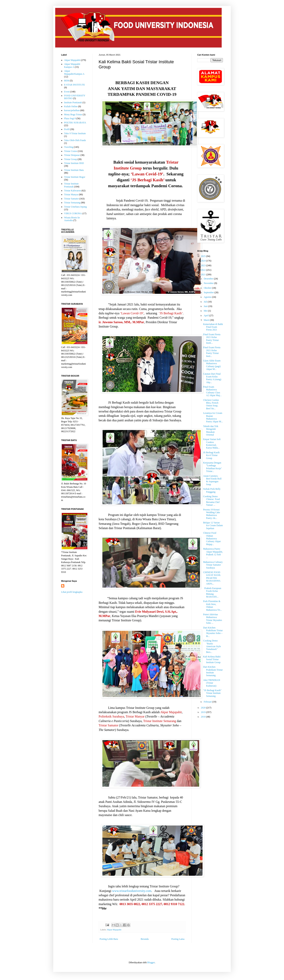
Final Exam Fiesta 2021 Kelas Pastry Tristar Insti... (212, 352)
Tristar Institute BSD (74, 163)
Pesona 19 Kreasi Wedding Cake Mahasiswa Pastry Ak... (212, 514)
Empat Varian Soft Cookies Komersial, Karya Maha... (212, 443)
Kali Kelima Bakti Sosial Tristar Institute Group (212, 659)
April (206, 315)
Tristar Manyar (71, 195)
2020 (204, 708)
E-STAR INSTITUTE (74, 85)
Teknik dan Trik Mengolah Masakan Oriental (211, 430)
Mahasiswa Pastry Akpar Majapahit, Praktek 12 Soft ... (213, 553)
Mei (206, 311)
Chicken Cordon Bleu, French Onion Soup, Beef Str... (211, 404)
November (209, 283)
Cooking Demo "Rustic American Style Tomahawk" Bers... (212, 646)
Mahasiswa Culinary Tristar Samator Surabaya (213, 565)
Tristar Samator (71, 199)
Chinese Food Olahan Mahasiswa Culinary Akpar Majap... (212, 539)
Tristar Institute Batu (74, 170)
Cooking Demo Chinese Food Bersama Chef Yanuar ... (212, 501)
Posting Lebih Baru (109, 939)
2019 (204, 712)
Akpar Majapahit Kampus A (72, 65)
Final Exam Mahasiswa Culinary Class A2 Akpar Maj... (212, 391)
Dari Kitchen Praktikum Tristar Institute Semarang (213, 671)
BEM (67, 81)
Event (67, 92)
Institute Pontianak (73, 102)
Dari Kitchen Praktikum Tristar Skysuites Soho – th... (213, 632)
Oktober (208, 288)
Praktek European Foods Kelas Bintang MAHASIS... (212, 592)
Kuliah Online (71, 106)
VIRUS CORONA (73, 213)
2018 (204, 717)
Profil (67, 129)
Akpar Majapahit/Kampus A (74, 72)
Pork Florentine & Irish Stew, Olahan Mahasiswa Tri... (213, 605)
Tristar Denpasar (72, 155)
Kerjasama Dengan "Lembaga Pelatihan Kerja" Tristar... (212, 467)
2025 (204, 256)
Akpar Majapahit (114, 930)
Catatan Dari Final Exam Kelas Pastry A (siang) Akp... (212, 378)
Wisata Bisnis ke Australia (72, 219)
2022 (204, 270)
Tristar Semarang (72, 203)
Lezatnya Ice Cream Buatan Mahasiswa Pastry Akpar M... (213, 417)
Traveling (69, 147)
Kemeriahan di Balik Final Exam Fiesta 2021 (213, 327)
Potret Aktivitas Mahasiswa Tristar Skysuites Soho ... (213, 619)
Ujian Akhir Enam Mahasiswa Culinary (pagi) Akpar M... (212, 365)
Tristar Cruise (71, 151)
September (209, 292)
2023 (204, 265)
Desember (209, 279)
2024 (204, 261)
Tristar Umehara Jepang (75, 207)
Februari (208, 702)
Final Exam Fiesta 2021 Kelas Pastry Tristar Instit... (212, 339)
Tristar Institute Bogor (75, 177)
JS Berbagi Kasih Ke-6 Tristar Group (211, 455)
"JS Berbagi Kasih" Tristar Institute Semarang (212, 693)
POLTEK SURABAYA (75, 123)
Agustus (208, 297)
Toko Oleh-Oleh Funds (75, 140)
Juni (206, 306)
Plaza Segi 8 (70, 118)
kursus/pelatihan (72, 110)
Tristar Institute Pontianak (71, 185)
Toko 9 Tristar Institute (75, 133)
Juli (206, 302)
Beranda (145, 939)
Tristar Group (71, 159)
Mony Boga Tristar (73, 114)
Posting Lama (178, 939)
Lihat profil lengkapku (72, 592)
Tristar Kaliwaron (72, 191)
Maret (207, 320)
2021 (204, 275)
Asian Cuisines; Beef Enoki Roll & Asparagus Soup (212, 480)
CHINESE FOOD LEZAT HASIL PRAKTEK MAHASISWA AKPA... (212, 578)
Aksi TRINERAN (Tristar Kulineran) (212, 683)
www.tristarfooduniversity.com (132, 891)
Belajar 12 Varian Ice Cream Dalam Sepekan (213, 525)
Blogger (151, 962)
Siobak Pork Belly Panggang (212, 490)
